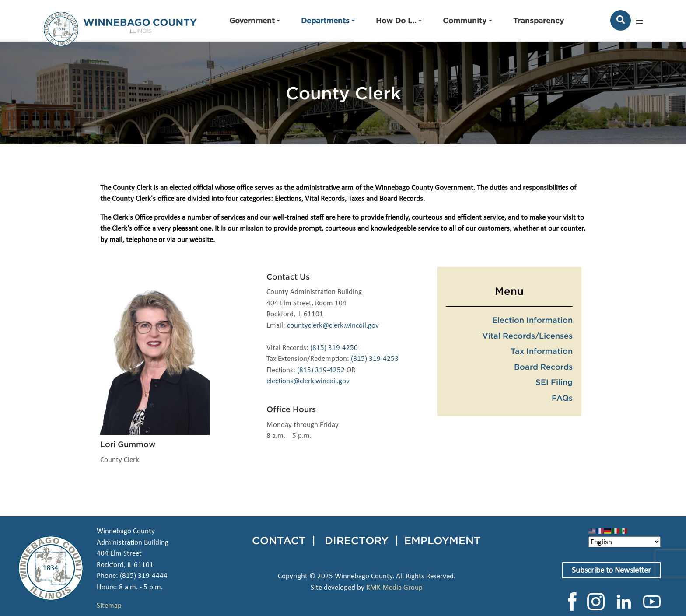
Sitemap (109, 605)
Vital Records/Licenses (527, 336)
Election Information (532, 320)
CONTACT (279, 540)
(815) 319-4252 (321, 370)
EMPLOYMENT (443, 540)
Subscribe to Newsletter (611, 570)
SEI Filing (554, 382)
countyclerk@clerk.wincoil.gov (333, 325)
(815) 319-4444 (144, 576)
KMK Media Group (394, 587)
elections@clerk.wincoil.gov (308, 381)
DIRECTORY (357, 540)
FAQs (562, 398)
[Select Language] (625, 542)
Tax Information (542, 351)
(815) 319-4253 (375, 359)
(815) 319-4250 (334, 348)
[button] (255, 21)
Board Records (543, 367)
